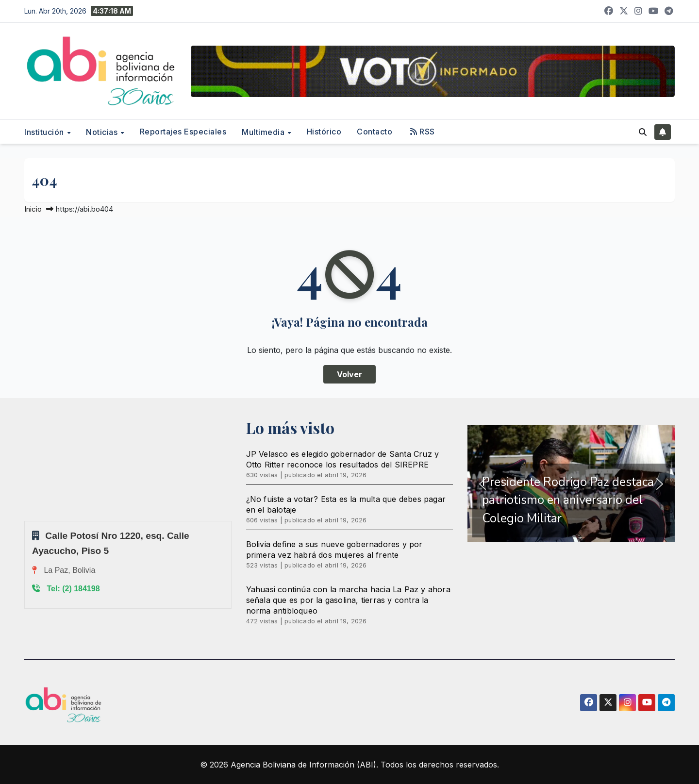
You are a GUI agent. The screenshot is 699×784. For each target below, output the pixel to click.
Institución (45, 132)
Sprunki (26, 521)
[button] (643, 132)
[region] (571, 484)
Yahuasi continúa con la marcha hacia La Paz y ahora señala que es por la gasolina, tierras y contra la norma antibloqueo (348, 600)
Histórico (324, 132)
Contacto (374, 132)
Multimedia (264, 132)
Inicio (33, 209)
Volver (349, 374)
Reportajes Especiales (183, 132)
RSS (423, 132)
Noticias (103, 132)
